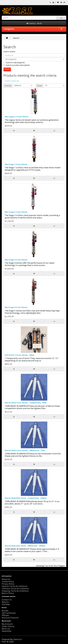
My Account (7, 624)
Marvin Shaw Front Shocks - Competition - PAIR (25, 403)
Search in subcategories (14, 62)
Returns (5, 602)
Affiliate (5, 615)
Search (16, 38)
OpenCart (17, 639)
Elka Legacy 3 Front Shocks (17, 117)
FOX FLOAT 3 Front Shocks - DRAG (19, 355)
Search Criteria (9, 51)
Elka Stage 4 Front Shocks (16, 260)
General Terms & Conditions (15, 586)
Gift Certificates (9, 613)
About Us (6, 579)
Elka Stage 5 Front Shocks (16, 307)
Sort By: (8, 86)
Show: (40, 86)
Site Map (6, 604)
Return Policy (8, 593)
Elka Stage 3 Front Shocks (16, 212)
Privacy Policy (8, 584)
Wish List (6, 629)
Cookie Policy (8, 581)
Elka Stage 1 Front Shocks (16, 164)
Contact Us (7, 600)
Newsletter (7, 631)
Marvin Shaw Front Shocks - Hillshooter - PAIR (25, 450)
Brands (5, 611)
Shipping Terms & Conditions (15, 591)
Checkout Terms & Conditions (15, 588)
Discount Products (10, 618)
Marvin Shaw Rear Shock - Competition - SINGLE (26, 498)
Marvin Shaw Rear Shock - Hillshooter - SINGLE (25, 546)
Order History (8, 626)
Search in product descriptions (17, 65)
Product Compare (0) (12, 81)
